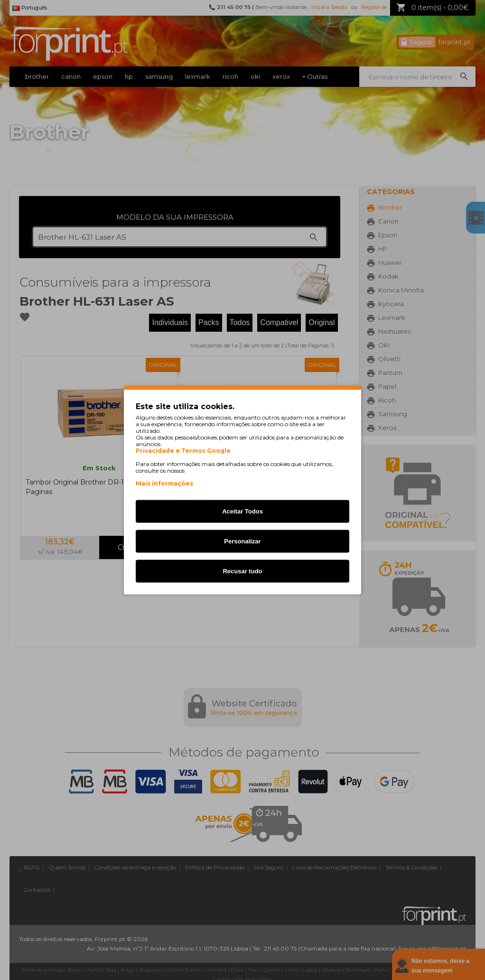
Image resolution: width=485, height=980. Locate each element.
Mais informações (164, 483)
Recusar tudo (242, 571)
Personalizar (242, 541)
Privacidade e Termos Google (183, 450)
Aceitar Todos (242, 511)
